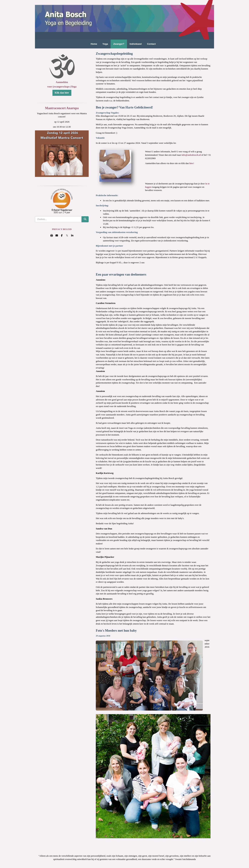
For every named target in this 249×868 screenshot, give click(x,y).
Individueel (136, 44)
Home (94, 44)
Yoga (105, 44)
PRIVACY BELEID (62, 229)
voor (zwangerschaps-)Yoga (62, 87)
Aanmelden (62, 82)
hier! (191, 163)
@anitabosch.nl (191, 155)
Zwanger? (119, 44)
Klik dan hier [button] (62, 93)
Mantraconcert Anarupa (62, 108)
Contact (151, 44)
